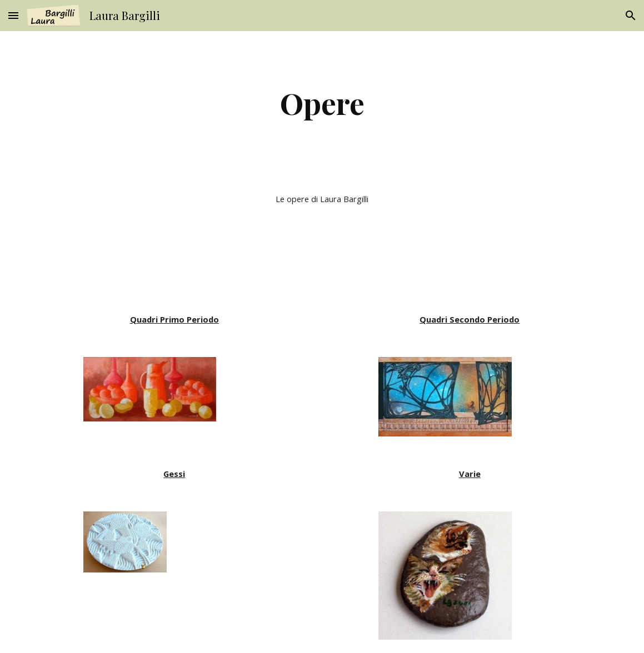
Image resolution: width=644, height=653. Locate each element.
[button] (13, 15)
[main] (322, 103)
